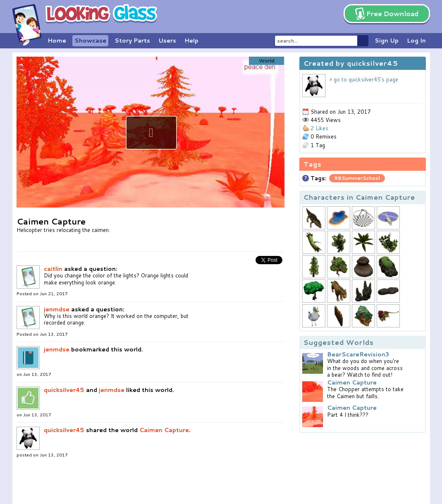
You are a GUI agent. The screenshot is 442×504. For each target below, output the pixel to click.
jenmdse (57, 309)
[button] (151, 133)
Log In (416, 41)
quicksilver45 (64, 390)
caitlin (53, 269)
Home (57, 41)
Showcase (90, 41)
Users (167, 41)
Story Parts (132, 41)
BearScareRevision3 (358, 354)
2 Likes (319, 128)
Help (191, 41)
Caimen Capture (164, 430)
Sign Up (387, 41)
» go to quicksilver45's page (364, 79)
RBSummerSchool (357, 178)
